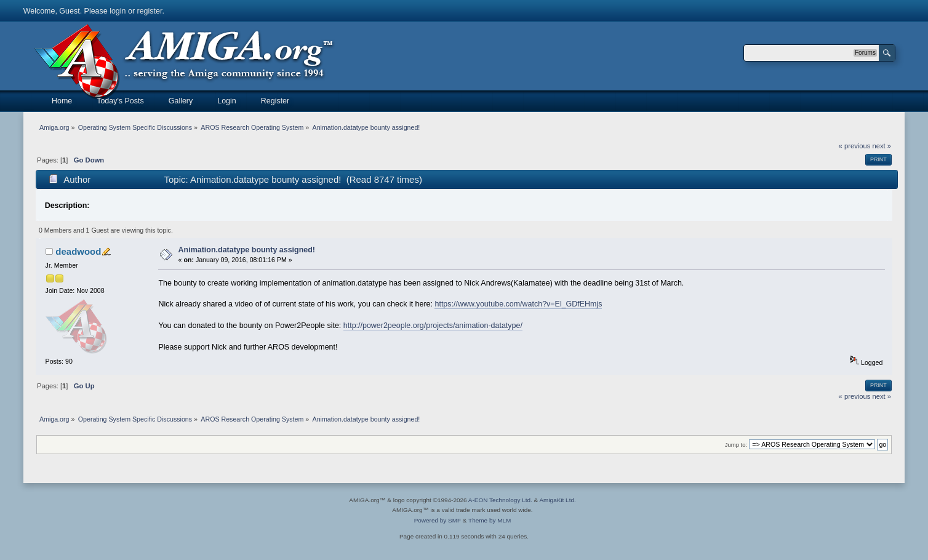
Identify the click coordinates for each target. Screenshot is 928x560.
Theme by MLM (490, 520)
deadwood (78, 251)
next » (882, 146)
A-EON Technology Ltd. (500, 500)
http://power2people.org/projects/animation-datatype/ (433, 326)
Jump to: (736, 445)
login (118, 11)
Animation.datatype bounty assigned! (247, 250)
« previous (855, 146)
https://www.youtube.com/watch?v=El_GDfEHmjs (518, 304)
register (150, 11)
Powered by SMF (438, 520)
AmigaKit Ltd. (557, 500)
